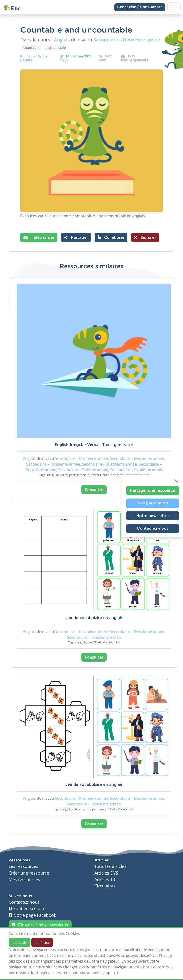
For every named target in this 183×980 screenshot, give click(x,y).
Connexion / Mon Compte (140, 7)
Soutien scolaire (27, 909)
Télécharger (39, 237)
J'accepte (20, 942)
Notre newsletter (153, 516)
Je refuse (42, 942)
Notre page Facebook (32, 915)
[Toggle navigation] (174, 7)
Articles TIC (105, 879)
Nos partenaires (153, 503)
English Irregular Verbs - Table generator (94, 445)
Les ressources (23, 866)
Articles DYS (106, 873)
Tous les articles (110, 866)
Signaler (145, 237)
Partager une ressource (153, 490)
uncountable (56, 48)
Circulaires (105, 886)
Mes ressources (24, 879)
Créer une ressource (29, 873)
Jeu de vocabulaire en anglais (94, 618)
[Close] (176, 481)
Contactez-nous (153, 528)
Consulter (94, 490)
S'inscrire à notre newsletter (40, 925)
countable (31, 48)
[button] (111, 237)
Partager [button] (76, 237)
